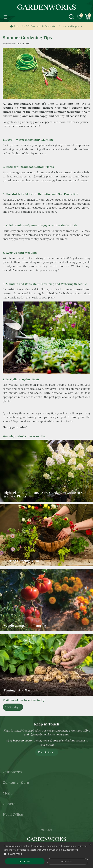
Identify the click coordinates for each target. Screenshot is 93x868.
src (72, 17)
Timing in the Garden (20, 690)
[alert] (46, 855)
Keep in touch (47, 752)
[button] (46, 854)
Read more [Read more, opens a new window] (72, 850)
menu (5, 17)
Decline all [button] (68, 861)
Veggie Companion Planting (25, 626)
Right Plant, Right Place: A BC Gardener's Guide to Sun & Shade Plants (45, 494)
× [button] (90, 845)
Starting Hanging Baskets (23, 561)
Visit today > (13, 707)
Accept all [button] (25, 861)
